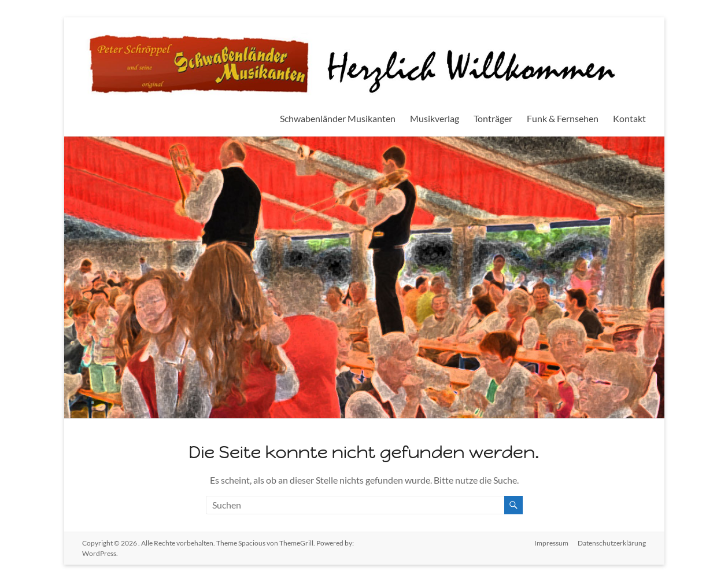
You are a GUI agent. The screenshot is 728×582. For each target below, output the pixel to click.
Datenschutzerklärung (612, 543)
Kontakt (629, 118)
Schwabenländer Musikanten (338, 118)
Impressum (551, 543)
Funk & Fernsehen (563, 118)
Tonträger (493, 118)
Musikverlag (435, 118)
